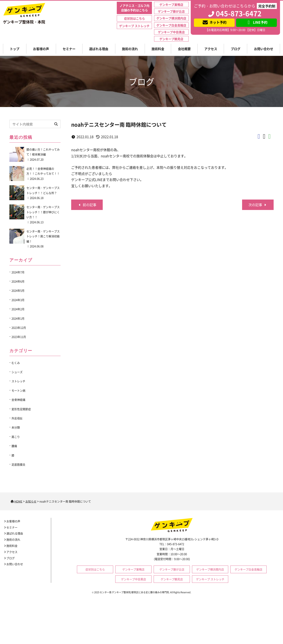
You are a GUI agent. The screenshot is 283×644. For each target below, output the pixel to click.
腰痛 (14, 446)
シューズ (17, 372)
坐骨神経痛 (18, 400)
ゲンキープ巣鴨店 (171, 4)
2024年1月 (18, 318)
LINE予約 (256, 22)
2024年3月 (18, 300)
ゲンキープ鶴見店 (171, 39)
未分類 (16, 427)
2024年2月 (18, 309)
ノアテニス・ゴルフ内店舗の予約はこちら (134, 8)
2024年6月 (18, 281)
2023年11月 (19, 337)
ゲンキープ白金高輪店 (171, 25)
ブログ (236, 49)
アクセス (211, 49)
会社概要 (184, 49)
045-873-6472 (234, 13)
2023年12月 (19, 328)
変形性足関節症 (21, 409)
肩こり (16, 437)
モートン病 (18, 390)
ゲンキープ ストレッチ (134, 26)
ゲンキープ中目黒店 (171, 32)
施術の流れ (130, 49)
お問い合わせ (264, 49)
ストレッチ (18, 381)
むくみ (16, 363)
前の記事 (87, 205)
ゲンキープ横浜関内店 (171, 18)
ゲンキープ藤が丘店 (171, 11)
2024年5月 (18, 290)
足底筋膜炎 (18, 464)
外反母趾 (17, 418)
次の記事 (258, 205)
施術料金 (158, 49)
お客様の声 (41, 49)
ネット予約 (214, 22)
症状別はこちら (134, 18)
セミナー (69, 49)
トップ (15, 49)
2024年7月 (18, 272)
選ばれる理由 (99, 49)
